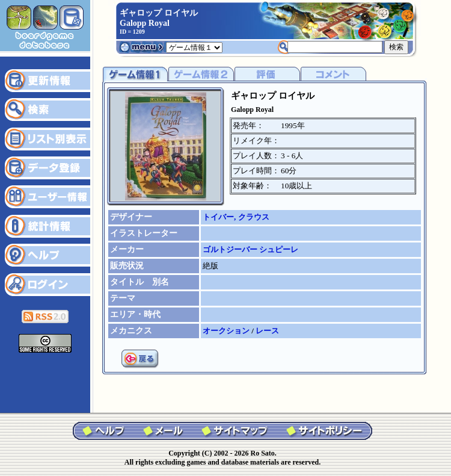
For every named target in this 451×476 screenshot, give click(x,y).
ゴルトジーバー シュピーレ (250, 249)
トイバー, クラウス (236, 217)
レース (267, 331)
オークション (227, 331)
